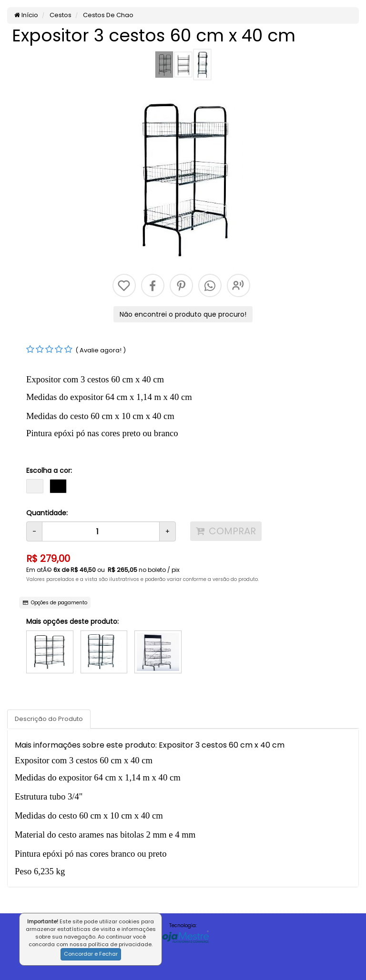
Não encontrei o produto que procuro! (183, 314)
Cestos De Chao (107, 15)
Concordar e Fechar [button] (91, 954)
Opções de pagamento (55, 603)
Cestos (60, 15)
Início (26, 15)
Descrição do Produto (49, 719)
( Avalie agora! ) (101, 350)
